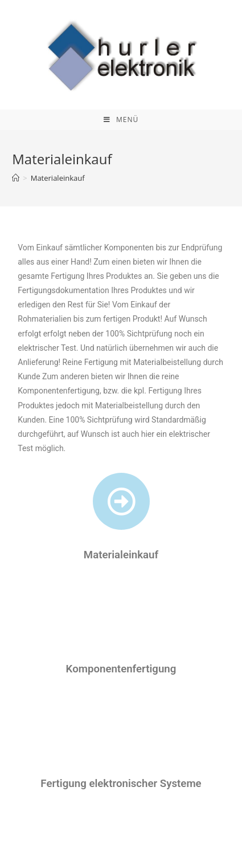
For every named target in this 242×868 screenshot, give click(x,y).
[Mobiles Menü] (121, 120)
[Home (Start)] (16, 178)
